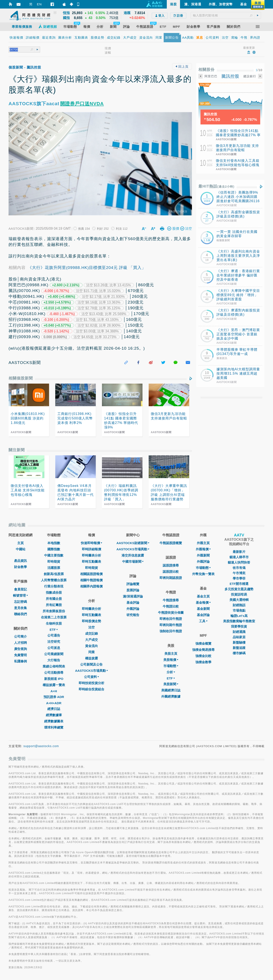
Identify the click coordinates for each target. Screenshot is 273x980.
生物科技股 (54, 623)
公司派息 (54, 648)
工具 (203, 621)
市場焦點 (239, 610)
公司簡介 (20, 636)
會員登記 (20, 589)
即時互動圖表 (91, 562)
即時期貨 (54, 562)
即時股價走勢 (91, 621)
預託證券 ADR (54, 697)
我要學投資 (239, 626)
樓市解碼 (239, 653)
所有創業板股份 (54, 611)
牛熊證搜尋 (171, 600)
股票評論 (133, 590)
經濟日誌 (54, 709)
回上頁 (182, 66)
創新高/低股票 (54, 574)
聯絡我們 (20, 614)
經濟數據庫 (54, 715)
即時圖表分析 (91, 555)
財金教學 (20, 567)
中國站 (21, 549)
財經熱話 (239, 605)
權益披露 (91, 658)
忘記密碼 (20, 602)
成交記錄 (91, 633)
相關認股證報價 (91, 574)
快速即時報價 (91, 543)
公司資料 (91, 677)
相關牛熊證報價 (91, 580)
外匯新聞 (203, 555)
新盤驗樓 (239, 642)
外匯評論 (133, 609)
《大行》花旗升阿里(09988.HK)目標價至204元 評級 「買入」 (87, 268)
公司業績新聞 (54, 654)
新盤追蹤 (239, 648)
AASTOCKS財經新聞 (133, 543)
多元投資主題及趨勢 (239, 589)
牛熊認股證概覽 (171, 543)
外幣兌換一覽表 (203, 574)
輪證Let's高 (239, 616)
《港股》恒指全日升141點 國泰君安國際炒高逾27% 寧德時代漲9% (238, 135)
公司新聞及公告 (91, 664)
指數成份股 (54, 592)
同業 (91, 652)
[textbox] (226, 15)
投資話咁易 (239, 594)
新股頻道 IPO (54, 679)
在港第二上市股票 (54, 617)
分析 (171, 672)
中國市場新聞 (133, 562)
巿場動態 (203, 568)
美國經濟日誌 (171, 690)
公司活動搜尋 (54, 673)
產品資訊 (20, 561)
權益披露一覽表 (54, 685)
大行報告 (54, 660)
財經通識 (239, 632)
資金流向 (91, 646)
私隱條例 (20, 661)
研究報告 (133, 615)
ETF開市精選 (239, 584)
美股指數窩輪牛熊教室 (239, 621)
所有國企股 (54, 599)
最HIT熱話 (216, 186)
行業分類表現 (54, 586)
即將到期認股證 (171, 578)
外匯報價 (203, 549)
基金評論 (133, 602)
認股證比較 (171, 572)
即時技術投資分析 (91, 683)
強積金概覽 (203, 643)
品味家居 (239, 637)
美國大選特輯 (239, 600)
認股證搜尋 (171, 565)
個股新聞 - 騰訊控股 (25, 67)
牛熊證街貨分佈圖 (171, 613)
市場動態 (171, 666)
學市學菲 (239, 578)
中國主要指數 (54, 555)
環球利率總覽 (54, 727)
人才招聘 (20, 643)
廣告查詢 (20, 649)
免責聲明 (20, 655)
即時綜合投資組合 (91, 689)
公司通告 (54, 635)
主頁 (20, 543)
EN (39, 4)
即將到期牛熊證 (171, 625)
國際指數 (54, 549)
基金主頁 (203, 596)
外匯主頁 (203, 543)
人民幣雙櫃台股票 (54, 580)
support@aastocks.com (41, 746)
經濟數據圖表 (54, 721)
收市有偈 (239, 568)
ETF (54, 630)
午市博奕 (239, 573)
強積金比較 (203, 656)
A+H (54, 691)
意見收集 (20, 608)
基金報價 (203, 602)
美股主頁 (171, 654)
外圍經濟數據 (171, 696)
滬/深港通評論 (133, 596)
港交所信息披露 (133, 555)
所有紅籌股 (54, 605)
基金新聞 (203, 609)
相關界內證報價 (91, 586)
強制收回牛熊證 (171, 631)
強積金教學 (203, 662)
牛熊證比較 (171, 606)
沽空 (91, 627)
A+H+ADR (54, 703)
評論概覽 (133, 584)
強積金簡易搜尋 (203, 650)
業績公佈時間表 (54, 666)
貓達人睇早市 (239, 557)
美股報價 (171, 660)
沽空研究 (54, 642)
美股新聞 (171, 684)
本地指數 (54, 543)
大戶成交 (91, 640)
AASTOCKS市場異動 (91, 671)
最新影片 (239, 552)
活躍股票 (54, 568)
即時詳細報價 (91, 549)
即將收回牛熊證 (171, 619)
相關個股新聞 (21, 378)
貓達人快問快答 (239, 562)
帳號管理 (20, 595)
